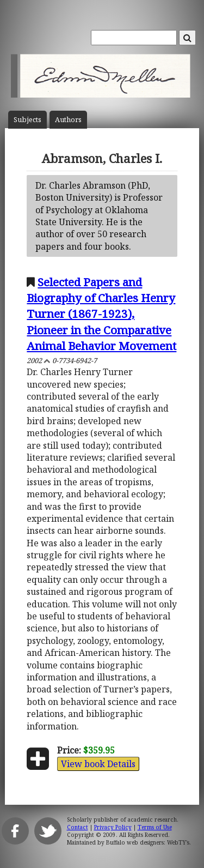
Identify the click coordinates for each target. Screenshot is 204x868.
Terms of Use (155, 827)
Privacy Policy (113, 827)
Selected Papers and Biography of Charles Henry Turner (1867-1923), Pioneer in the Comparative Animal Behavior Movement (101, 314)
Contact (78, 827)
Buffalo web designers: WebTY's (148, 842)
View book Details (98, 764)
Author (68, 120)
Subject (27, 120)
